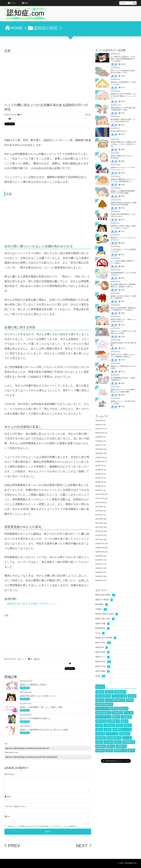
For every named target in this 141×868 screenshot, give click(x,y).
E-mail (9, 806)
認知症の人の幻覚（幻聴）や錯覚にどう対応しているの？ (123, 227)
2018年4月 (99, 478)
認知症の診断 (102, 652)
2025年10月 (100, 433)
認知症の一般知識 (104, 600)
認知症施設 (102, 605)
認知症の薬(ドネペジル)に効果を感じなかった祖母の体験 (123, 391)
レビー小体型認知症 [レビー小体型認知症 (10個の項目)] (115, 700)
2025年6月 (99, 449)
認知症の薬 (102, 648)
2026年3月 (99, 421)
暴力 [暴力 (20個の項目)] (109, 692)
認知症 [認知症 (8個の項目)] (124, 709)
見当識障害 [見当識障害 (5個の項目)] (113, 721)
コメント (23, 659)
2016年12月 (100, 544)
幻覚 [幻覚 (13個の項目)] (132, 696)
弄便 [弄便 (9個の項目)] (130, 700)
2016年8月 (99, 560)
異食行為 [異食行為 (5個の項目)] (101, 721)
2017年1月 (99, 540)
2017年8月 (99, 511)
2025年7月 (99, 445)
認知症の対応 (25, 688)
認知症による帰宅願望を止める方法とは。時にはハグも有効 (44, 730)
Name (9, 797)
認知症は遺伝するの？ (119, 131)
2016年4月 (99, 576)
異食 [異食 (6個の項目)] (116, 717)
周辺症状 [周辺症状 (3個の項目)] (125, 734)
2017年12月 (100, 494)
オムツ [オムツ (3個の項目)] (127, 738)
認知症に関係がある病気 (107, 614)
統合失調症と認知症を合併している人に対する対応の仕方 (123, 120)
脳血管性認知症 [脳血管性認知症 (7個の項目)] (103, 713)
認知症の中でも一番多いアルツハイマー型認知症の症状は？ (123, 356)
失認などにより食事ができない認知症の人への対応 (123, 332)
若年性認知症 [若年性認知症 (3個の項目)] (114, 738)
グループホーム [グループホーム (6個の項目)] (103, 717)
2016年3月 (99, 580)
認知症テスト (102, 657)
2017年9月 (99, 507)
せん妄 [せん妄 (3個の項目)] (100, 734)
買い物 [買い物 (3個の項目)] (109, 742)
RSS (26, 3)
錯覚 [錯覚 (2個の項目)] (131, 750)
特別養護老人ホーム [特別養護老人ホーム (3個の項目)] (122, 729)
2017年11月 (100, 498)
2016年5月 (99, 572)
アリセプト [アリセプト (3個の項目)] (112, 734)
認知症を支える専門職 (106, 638)
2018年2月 (99, 486)
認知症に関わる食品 (105, 619)
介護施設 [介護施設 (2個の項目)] (121, 746)
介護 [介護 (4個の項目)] (108, 729)
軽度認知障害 (102, 628)
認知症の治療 (102, 624)
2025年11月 (100, 429)
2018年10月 (100, 461)
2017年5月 (99, 523)
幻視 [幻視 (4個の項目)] (99, 729)
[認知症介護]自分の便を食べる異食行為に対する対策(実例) (124, 204)
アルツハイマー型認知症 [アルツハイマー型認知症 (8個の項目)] (107, 709)
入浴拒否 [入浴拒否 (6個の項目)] (126, 717)
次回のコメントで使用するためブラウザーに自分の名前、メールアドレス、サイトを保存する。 (43, 826)
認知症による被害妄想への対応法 (33, 685)
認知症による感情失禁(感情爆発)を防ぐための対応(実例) (123, 192)
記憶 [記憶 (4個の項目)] (128, 725)
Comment (10, 774)
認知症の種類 (102, 671)
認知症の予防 (103, 667)
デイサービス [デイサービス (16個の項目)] (119, 696)
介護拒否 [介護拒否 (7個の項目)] (118, 713)
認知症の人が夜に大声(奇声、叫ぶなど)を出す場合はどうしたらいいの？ (124, 96)
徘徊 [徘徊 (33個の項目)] (100, 692)
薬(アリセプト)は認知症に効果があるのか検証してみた (123, 72)
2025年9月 (99, 437)
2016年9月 (99, 556)
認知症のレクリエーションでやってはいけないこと (123, 169)
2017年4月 (99, 527)
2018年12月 (100, 458)
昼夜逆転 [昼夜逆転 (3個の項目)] (101, 746)
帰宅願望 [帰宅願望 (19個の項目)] (120, 692)
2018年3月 (99, 482)
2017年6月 (99, 519)
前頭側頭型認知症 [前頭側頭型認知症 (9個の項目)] (104, 704)
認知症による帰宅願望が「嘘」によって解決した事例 (41, 707)
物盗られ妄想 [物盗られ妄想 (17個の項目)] (103, 696)
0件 (21, 115)
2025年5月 (99, 453)
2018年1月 (99, 490)
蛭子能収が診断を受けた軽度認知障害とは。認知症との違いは (123, 285)
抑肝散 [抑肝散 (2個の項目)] (100, 750)
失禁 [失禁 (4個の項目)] (120, 725)
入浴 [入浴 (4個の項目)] (99, 725)
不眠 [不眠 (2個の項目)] (109, 750)
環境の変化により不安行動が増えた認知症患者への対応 (123, 109)
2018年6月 (99, 470)
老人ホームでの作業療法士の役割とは (35, 718)
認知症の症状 (103, 662)
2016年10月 (100, 552)
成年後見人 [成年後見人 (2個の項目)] (120, 750)
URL (9, 817)
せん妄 (100, 633)
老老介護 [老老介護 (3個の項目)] (101, 738)
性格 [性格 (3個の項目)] (118, 742)
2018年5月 (99, 474)
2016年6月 (99, 568)
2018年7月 (99, 466)
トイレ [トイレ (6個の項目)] (129, 713)
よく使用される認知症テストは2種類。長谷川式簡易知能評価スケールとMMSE (123, 59)
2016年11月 (100, 548)
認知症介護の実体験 (105, 595)
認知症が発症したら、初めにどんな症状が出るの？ (123, 320)
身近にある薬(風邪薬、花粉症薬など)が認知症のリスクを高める (123, 309)
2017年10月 (100, 503)
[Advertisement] (48, 74)
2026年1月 (99, 425)
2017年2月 (99, 535)
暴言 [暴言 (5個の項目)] (124, 721)
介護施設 (101, 609)
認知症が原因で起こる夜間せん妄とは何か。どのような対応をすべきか (123, 144)
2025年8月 (99, 441)
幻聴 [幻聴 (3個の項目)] (99, 742)
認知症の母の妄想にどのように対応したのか (38, 696)
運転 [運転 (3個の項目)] (111, 746)
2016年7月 (99, 564)
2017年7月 (99, 515)
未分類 (100, 676)
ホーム (13, 3)
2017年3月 (99, 531)
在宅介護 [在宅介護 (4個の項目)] (109, 725)
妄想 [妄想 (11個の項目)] (100, 700)
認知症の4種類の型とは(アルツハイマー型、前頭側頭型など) (123, 180)
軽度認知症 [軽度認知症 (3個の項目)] (129, 742)
